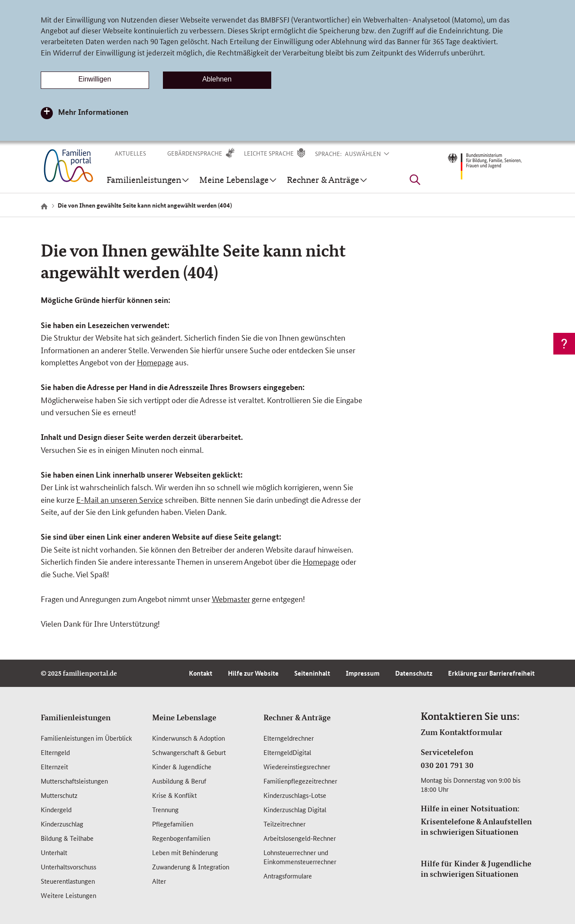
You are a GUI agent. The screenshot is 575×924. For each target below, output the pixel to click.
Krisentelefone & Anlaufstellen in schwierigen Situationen (476, 826)
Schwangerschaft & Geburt (189, 752)
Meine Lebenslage (184, 717)
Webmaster (231, 599)
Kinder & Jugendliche (182, 766)
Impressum (363, 673)
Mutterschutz (59, 795)
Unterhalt (54, 852)
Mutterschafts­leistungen (74, 781)
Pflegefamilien (173, 824)
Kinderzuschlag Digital (295, 809)
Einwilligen (95, 79)
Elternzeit (54, 766)
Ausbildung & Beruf (179, 781)
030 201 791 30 (447, 765)
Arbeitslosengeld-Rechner (300, 838)
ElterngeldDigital (287, 752)
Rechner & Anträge (297, 717)
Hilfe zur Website (253, 673)
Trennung (165, 809)
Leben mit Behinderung (185, 852)
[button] (373, 153)
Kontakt (201, 673)
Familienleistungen (76, 717)
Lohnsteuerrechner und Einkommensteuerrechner (300, 857)
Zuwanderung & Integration (191, 867)
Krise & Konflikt (174, 795)
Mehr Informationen (93, 112)
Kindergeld (56, 809)
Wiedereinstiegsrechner (297, 766)
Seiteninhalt (312, 673)
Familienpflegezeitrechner (300, 781)
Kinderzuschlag (62, 824)
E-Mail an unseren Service (120, 499)
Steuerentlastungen (68, 881)
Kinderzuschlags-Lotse (295, 795)
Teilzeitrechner (284, 824)
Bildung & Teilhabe (67, 838)
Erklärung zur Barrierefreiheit (491, 673)
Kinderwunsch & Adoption (188, 738)
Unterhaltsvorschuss (68, 867)
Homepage (155, 362)
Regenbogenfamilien (181, 838)
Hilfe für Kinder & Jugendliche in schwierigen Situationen (476, 869)
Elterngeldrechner (289, 738)
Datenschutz (414, 673)
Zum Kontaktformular (462, 732)
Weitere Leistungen (68, 895)
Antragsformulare (288, 876)
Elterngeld (55, 752)
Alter (159, 881)
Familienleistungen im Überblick (86, 738)
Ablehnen (217, 79)
